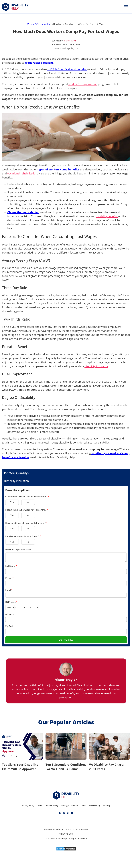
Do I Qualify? (66, 640)
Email (9, 590)
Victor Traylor (71, 41)
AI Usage (65, 806)
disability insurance (96, 366)
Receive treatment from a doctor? (23, 536)
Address (9, 614)
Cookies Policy (52, 806)
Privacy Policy (28, 806)
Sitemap (107, 806)
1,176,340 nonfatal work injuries (67, 69)
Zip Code (11, 626)
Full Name (11, 566)
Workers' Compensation (39, 24)
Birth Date (11, 602)
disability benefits (107, 216)
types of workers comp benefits (58, 169)
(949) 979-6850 (66, 834)
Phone (9, 578)
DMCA (84, 806)
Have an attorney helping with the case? (26, 523)
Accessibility (95, 806)
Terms (40, 806)
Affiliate (75, 806)
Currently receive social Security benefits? (27, 497)
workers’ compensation (83, 84)
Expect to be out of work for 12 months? (27, 510)
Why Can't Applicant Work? (19, 550)
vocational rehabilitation (22, 173)
